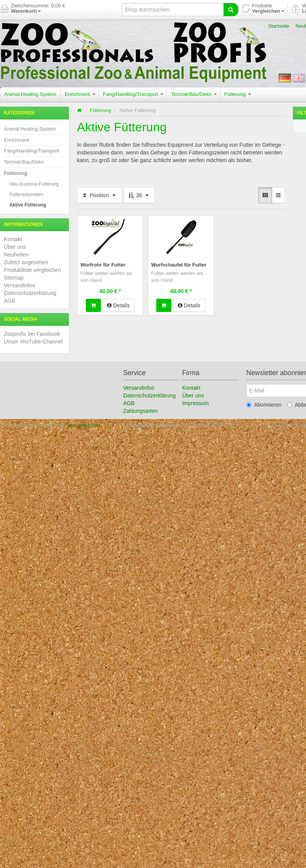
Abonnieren (264, 405)
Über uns (15, 247)
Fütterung (238, 94)
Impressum (195, 403)
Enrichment (80, 94)
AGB (10, 301)
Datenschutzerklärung (30, 293)
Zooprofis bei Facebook (32, 334)
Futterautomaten (26, 194)
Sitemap (14, 278)
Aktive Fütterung (28, 205)
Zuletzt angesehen (26, 262)
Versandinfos (19, 285)
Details (118, 305)
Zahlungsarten (140, 411)
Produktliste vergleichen (33, 270)
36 (139, 195)
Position (99, 195)
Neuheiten (16, 255)
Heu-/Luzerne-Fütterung (34, 184)
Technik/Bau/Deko (194, 94)
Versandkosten (84, 425)
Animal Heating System (30, 94)
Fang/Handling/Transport (133, 94)
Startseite (279, 26)
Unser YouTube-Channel (33, 342)
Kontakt (13, 239)
